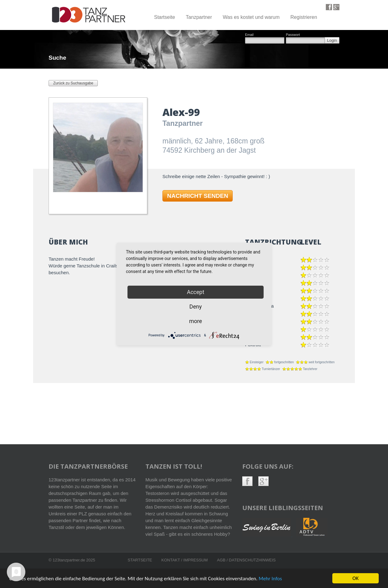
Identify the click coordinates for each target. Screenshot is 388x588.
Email (249, 35)
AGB (222, 560)
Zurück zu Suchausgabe (73, 83)
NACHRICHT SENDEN (198, 196)
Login (332, 40)
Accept (196, 292)
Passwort (293, 35)
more (196, 321)
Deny (196, 307)
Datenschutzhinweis (252, 560)
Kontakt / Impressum (185, 560)
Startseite (165, 17)
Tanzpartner (199, 17)
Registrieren (304, 17)
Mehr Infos (270, 579)
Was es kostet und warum (251, 17)
